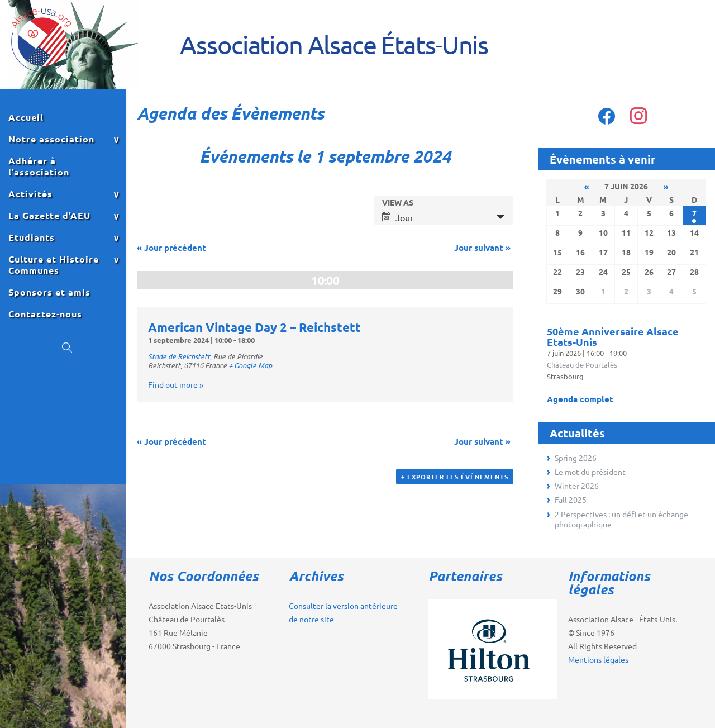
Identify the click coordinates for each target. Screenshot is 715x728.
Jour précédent (171, 248)
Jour (398, 217)
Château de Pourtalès (582, 365)
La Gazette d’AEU (49, 216)
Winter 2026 (577, 486)
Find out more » (176, 384)
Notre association (51, 139)
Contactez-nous (45, 314)
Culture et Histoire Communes (54, 265)
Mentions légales (598, 659)
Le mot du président (590, 472)
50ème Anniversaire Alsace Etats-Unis (613, 336)
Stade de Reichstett (179, 356)
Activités (30, 194)
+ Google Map (250, 365)
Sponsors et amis (49, 292)
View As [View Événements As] (398, 202)
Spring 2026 (576, 458)
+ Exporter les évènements (455, 477)
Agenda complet (580, 399)
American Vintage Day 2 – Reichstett (254, 327)
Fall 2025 (571, 499)
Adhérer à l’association (39, 166)
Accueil (26, 117)
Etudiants (32, 237)
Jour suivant (482, 248)
